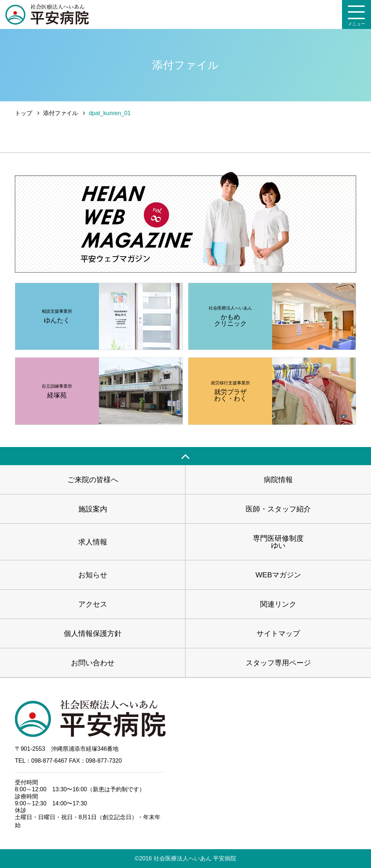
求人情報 (93, 542)
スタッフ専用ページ (278, 663)
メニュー (357, 16)
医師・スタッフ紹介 (278, 509)
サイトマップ (278, 633)
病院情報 (278, 480)
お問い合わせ (93, 663)
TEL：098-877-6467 (41, 761)
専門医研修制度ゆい (278, 542)
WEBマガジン (278, 575)
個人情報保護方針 (93, 633)
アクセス (93, 604)
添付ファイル (61, 113)
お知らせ (93, 575)
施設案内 (93, 509)
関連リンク (278, 604)
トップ (24, 113)
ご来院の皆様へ (93, 480)
